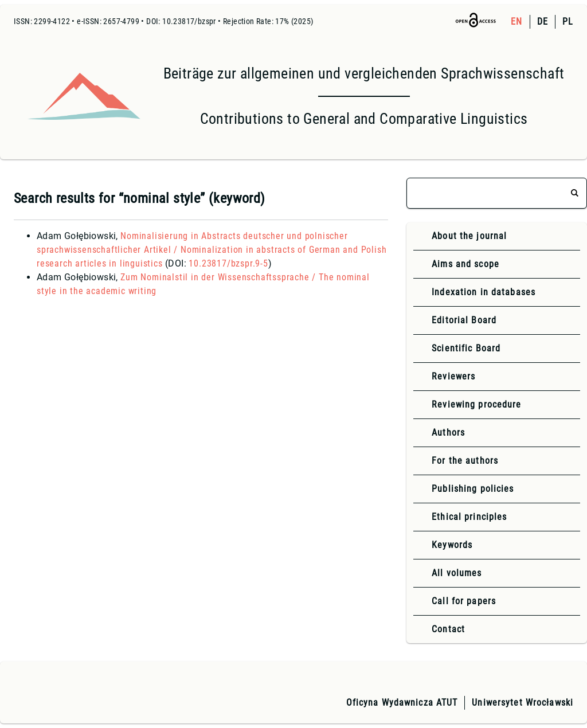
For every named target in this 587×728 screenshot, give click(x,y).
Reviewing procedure (476, 404)
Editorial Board (464, 320)
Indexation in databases (484, 292)
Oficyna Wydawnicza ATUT (402, 702)
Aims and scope (465, 264)
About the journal (469, 236)
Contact (448, 629)
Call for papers (464, 601)
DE (543, 21)
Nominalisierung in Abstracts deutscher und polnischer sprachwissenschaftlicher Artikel (212, 250)
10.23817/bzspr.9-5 (228, 263)
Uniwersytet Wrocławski (523, 702)
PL (568, 21)
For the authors (465, 461)
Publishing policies (473, 489)
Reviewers (453, 376)
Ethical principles (469, 517)
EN (516, 21)
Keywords (452, 545)
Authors (448, 433)
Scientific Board (466, 348)
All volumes (457, 573)
